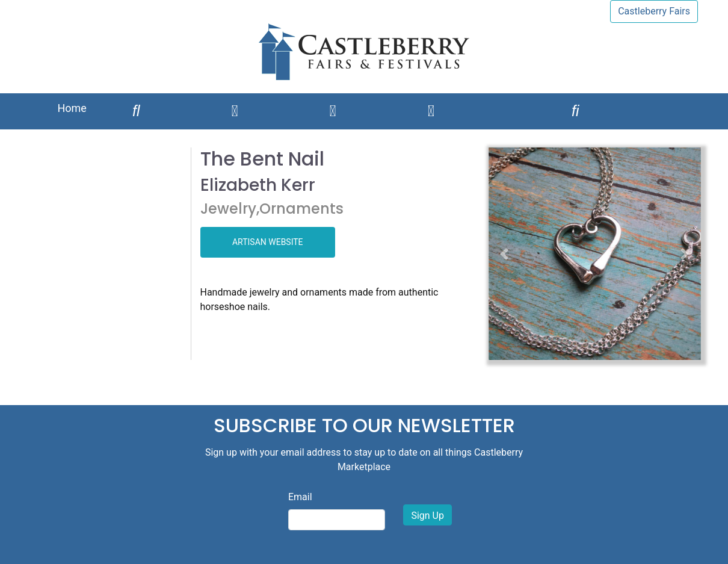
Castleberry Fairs (654, 11)
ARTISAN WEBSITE (268, 242)
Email (300, 497)
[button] (504, 254)
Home (72, 108)
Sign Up (427, 516)
